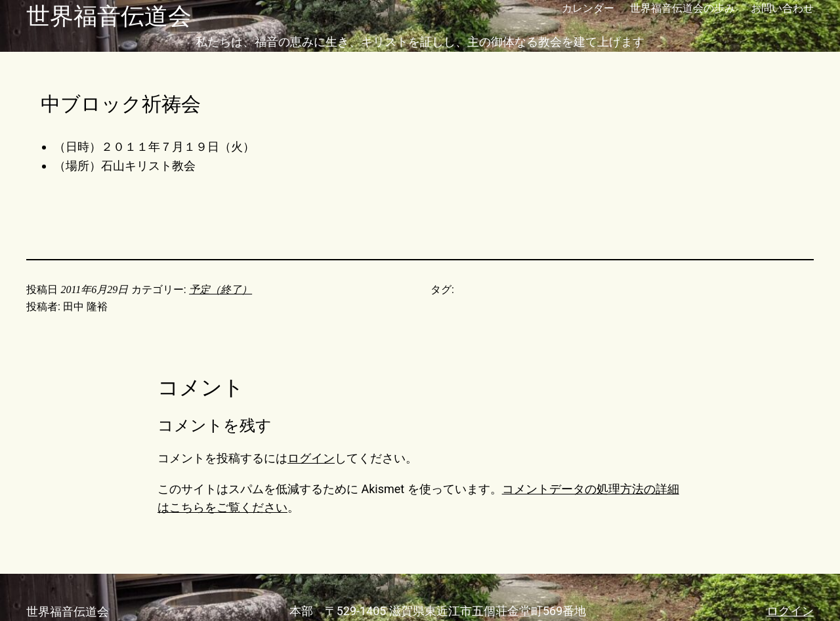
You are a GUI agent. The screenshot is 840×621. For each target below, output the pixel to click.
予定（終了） (220, 290)
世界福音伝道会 (109, 16)
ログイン (311, 458)
